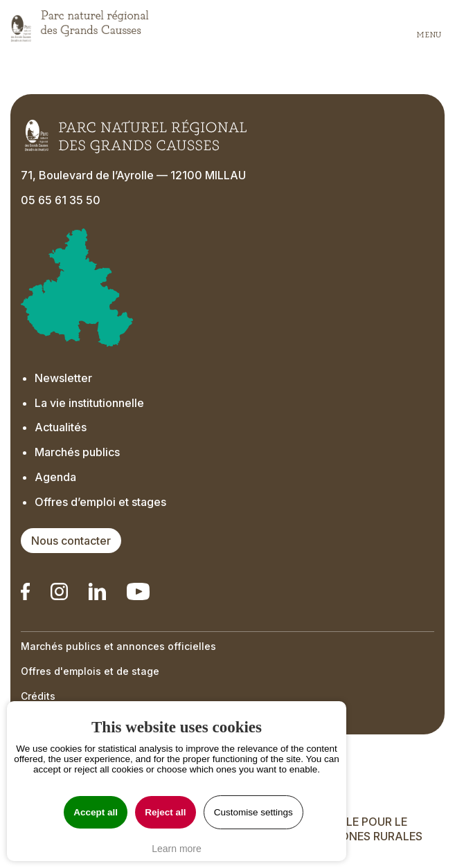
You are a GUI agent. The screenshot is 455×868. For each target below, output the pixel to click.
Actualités (61, 427)
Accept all (96, 812)
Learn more (177, 849)
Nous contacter (71, 541)
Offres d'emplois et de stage (90, 671)
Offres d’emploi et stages (100, 502)
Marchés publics (77, 452)
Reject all (165, 812)
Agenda (55, 477)
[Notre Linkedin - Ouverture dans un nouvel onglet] (25, 591)
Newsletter (63, 378)
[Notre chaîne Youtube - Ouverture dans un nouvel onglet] (138, 591)
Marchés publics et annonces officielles (118, 646)
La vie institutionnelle (89, 403)
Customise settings (253, 812)
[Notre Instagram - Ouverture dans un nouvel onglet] (59, 591)
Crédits (38, 696)
